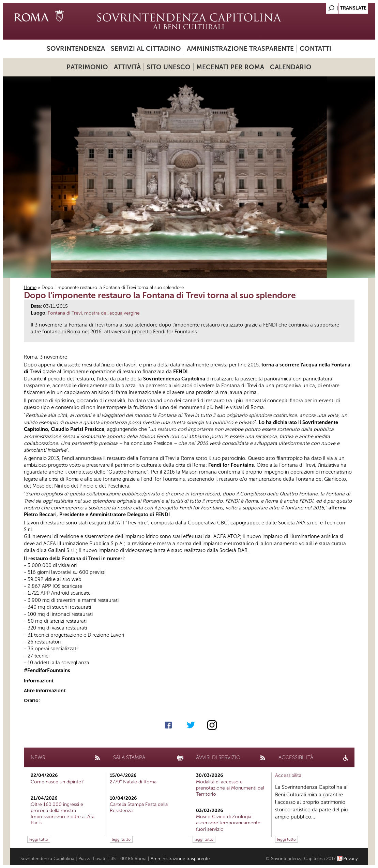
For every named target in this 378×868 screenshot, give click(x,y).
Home (30, 287)
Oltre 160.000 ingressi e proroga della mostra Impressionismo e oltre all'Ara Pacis (63, 814)
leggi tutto (39, 839)
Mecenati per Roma (230, 67)
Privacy (351, 859)
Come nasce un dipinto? (57, 782)
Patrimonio (87, 67)
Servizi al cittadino (146, 49)
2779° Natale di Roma (133, 782)
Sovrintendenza (76, 49)
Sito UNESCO (169, 67)
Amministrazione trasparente (240, 49)
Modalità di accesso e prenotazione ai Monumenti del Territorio (230, 788)
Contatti (315, 49)
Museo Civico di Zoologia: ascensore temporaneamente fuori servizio (228, 823)
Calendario (291, 67)
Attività (127, 67)
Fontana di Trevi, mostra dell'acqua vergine (94, 313)
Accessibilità (288, 775)
